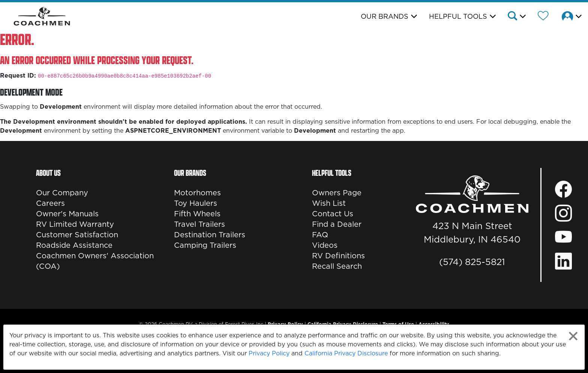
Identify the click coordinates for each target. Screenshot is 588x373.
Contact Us (333, 214)
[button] (516, 17)
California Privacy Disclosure (346, 353)
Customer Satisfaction (77, 235)
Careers (50, 203)
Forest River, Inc (244, 324)
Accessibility (434, 324)
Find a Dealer (337, 224)
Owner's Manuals (67, 214)
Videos (325, 245)
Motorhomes (197, 193)
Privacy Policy (269, 353)
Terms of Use (398, 324)
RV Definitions (338, 256)
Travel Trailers (199, 224)
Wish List (329, 203)
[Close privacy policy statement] (573, 336)
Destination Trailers (210, 235)
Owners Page (337, 193)
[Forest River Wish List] (543, 17)
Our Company (62, 193)
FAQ (320, 235)
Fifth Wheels (197, 214)
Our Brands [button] (385, 16)
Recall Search (337, 266)
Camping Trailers (205, 245)
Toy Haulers (196, 203)
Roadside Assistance (74, 245)
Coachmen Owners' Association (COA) (95, 261)
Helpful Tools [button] (458, 16)
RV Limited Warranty (75, 224)
